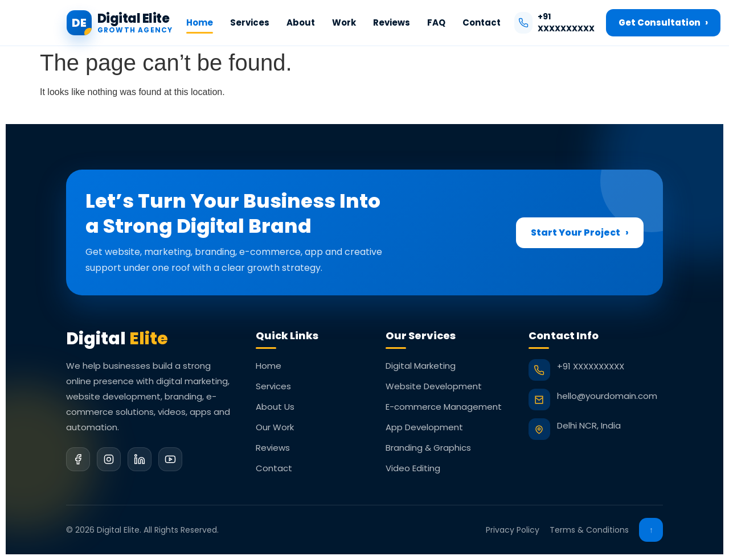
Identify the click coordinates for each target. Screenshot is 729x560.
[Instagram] (109, 459)
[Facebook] (78, 459)
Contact (482, 22)
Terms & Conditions (589, 530)
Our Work (275, 427)
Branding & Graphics (428, 448)
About (301, 22)
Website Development (434, 386)
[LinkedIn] (140, 459)
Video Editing (413, 468)
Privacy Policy (513, 530)
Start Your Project (580, 233)
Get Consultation (663, 23)
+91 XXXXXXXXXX (554, 22)
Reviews (392, 22)
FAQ (436, 22)
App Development (424, 427)
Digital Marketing (421, 366)
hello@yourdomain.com (607, 396)
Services (250, 22)
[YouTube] (170, 459)
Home (200, 22)
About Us (275, 407)
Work (344, 22)
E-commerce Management (444, 407)
